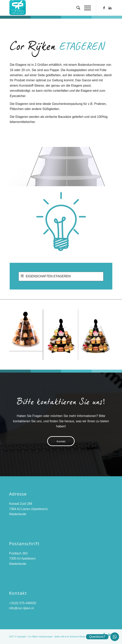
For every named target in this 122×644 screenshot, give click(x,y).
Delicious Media (78, 637)
